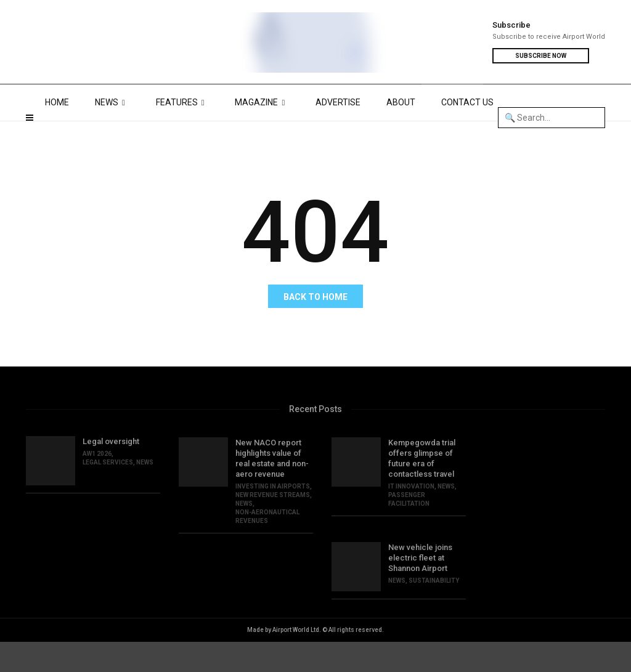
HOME (57, 132)
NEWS (112, 132)
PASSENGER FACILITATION (409, 529)
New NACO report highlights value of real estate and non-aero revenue (272, 488)
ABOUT (401, 132)
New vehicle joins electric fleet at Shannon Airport (420, 588)
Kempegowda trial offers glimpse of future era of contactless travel (422, 488)
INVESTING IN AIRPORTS (273, 516)
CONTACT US (467, 132)
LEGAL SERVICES (108, 492)
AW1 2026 (97, 484)
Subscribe (511, 25)
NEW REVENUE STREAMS (273, 525)
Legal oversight (111, 472)
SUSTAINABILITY (434, 611)
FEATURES (183, 132)
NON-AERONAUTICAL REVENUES (267, 547)
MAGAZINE (262, 132)
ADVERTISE (338, 132)
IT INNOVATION (411, 516)
